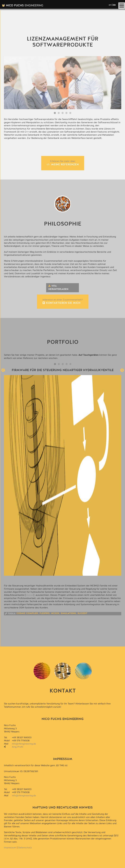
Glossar (29, 595)
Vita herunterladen (58, 288)
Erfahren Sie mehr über (63, 163)
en (110, 5)
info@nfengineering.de (24, 744)
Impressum (10, 848)
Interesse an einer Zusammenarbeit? (63, 302)
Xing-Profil (17, 747)
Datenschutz (25, 848)
